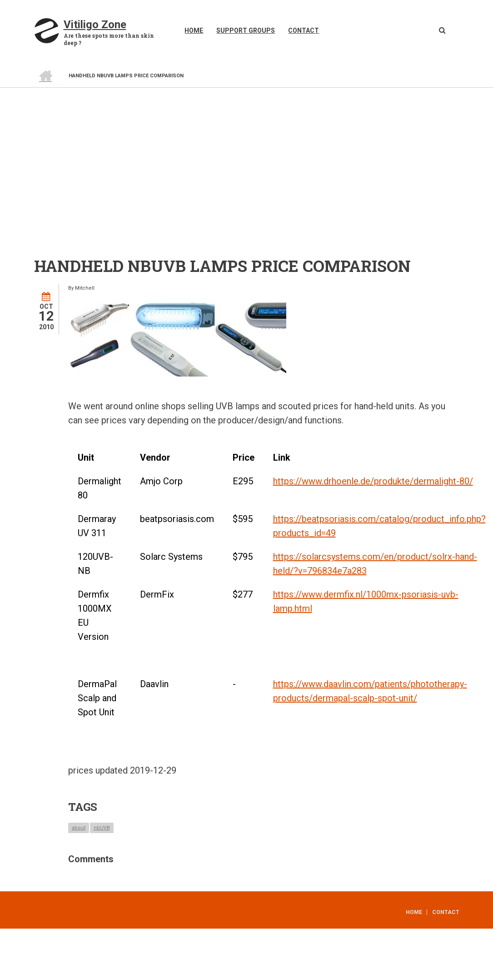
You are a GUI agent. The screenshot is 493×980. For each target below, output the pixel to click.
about (79, 828)
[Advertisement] (247, 156)
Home (194, 30)
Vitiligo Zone (95, 25)
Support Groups (246, 30)
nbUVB (102, 828)
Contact (304, 30)
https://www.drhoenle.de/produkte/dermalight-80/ (373, 481)
